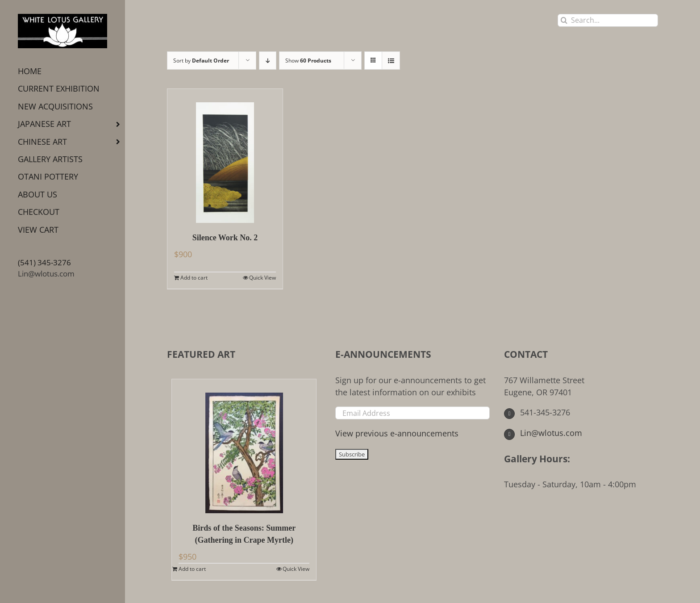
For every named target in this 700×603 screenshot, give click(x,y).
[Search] (564, 20)
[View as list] (391, 61)
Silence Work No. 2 (225, 238)
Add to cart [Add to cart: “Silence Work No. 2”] (194, 278)
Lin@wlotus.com (46, 274)
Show (308, 61)
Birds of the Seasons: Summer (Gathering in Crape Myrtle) (244, 534)
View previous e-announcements (397, 433)
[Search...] (608, 20)
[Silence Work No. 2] (225, 156)
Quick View (262, 278)
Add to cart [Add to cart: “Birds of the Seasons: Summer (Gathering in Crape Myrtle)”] (192, 569)
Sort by (201, 61)
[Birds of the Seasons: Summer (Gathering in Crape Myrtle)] (244, 446)
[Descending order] (268, 61)
